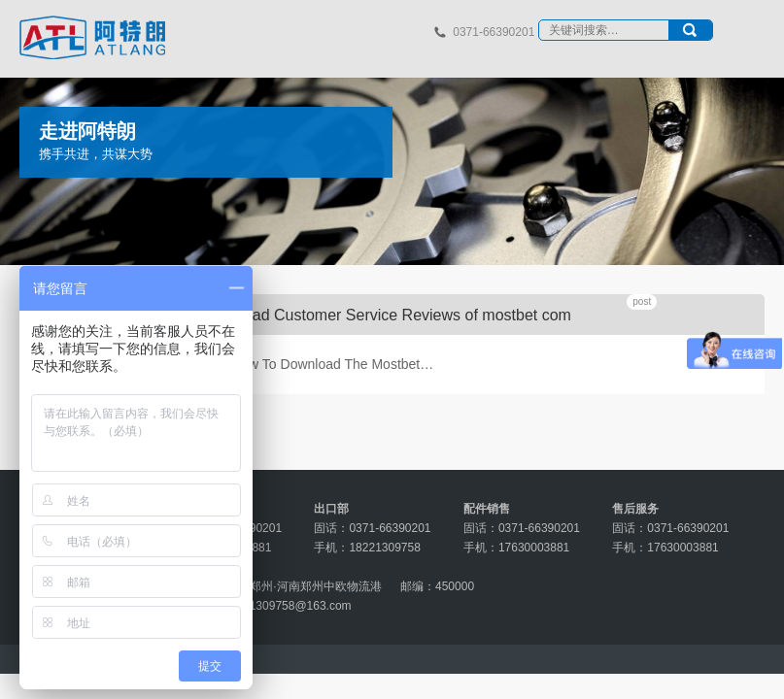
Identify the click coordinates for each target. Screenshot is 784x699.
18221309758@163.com (288, 606)
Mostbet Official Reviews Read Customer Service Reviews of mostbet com (315, 315)
